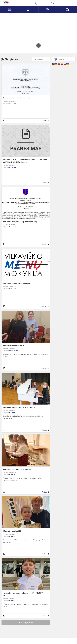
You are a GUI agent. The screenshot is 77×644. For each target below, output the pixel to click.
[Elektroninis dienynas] (10, 10)
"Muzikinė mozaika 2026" (12, 531)
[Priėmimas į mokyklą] (29, 10)
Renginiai (12, 413)
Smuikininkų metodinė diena (13, 345)
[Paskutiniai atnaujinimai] (37, 3)
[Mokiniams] (67, 10)
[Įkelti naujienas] (21, 3)
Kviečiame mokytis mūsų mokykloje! (16, 284)
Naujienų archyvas (27, 623)
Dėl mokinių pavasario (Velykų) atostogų (18, 98)
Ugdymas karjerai (14, 351)
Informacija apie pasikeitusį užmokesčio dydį (20, 222)
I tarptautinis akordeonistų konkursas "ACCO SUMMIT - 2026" (24, 594)
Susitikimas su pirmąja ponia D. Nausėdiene (19, 407)
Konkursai (12, 474)
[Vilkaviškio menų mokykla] (6, 2)
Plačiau (45, 121)
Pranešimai (12, 103)
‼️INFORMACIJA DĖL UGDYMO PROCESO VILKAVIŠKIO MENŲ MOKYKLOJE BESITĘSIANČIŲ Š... (25, 161)
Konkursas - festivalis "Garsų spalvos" (17, 469)
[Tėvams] (48, 10)
